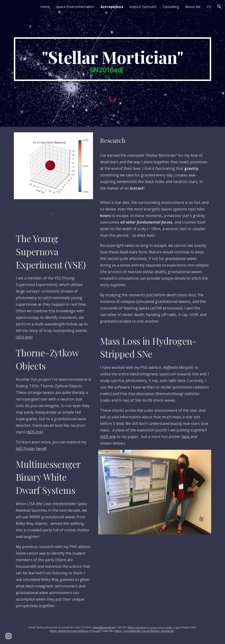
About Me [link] (193, 7)
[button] (219, 7)
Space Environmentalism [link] (75, 7)
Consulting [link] (171, 7)
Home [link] (45, 7)
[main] (112, 59)
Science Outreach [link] (143, 7)
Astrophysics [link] (112, 7)
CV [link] (209, 7)
